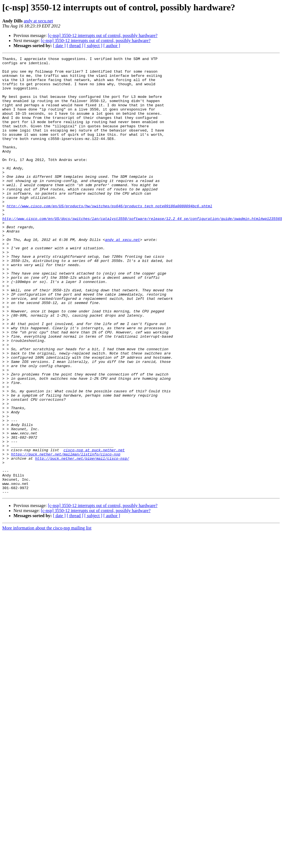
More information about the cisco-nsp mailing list (47, 615)
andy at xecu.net (38, 21)
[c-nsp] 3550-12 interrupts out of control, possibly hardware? (103, 35)
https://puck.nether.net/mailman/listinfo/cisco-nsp (66, 534)
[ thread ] (75, 46)
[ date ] (59, 46)
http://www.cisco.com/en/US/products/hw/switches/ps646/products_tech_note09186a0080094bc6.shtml (109, 236)
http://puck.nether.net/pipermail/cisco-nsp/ (82, 539)
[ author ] (112, 46)
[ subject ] (93, 46)
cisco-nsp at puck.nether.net (94, 529)
